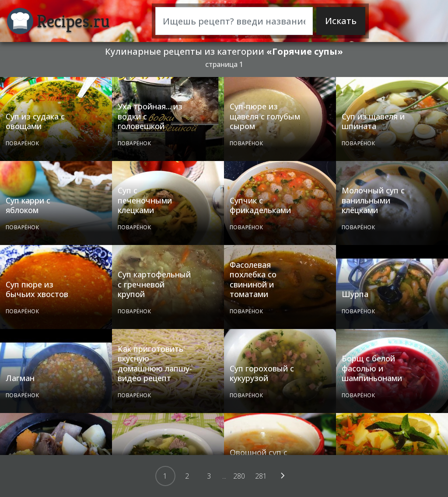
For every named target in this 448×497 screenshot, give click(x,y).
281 (261, 476)
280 (239, 476)
